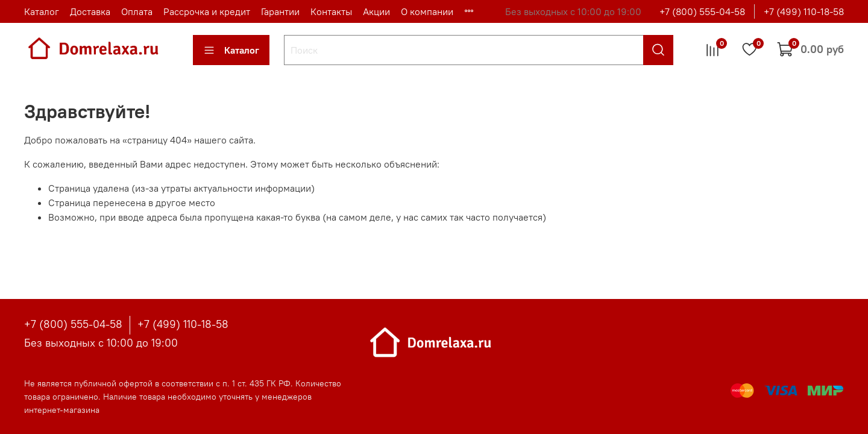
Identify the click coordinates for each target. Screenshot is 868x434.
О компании (427, 11)
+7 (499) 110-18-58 (804, 11)
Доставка (90, 11)
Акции (376, 11)
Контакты (331, 11)
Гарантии (280, 11)
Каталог (42, 11)
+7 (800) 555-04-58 (702, 11)
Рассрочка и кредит (207, 11)
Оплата (137, 11)
